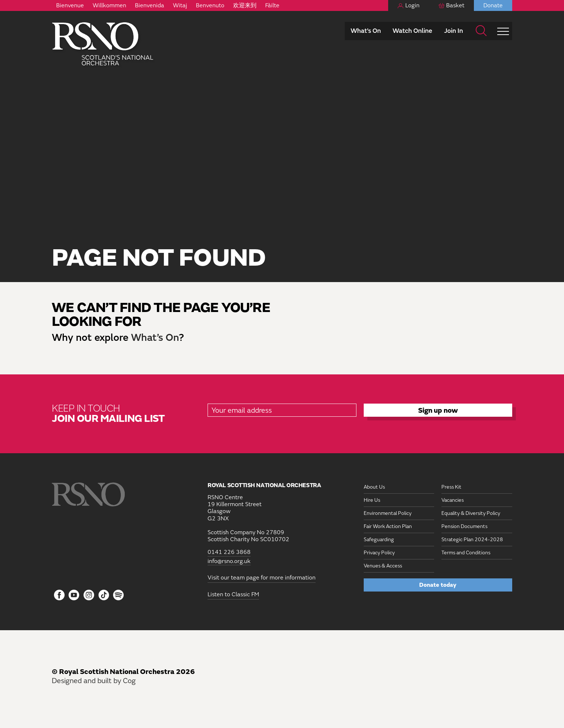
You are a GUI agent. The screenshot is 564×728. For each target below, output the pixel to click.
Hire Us (372, 500)
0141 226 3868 (229, 552)
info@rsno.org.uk (229, 561)
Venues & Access (383, 566)
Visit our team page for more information (262, 578)
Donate (493, 5)
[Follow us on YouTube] (74, 596)
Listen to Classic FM (233, 594)
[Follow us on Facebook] (59, 596)
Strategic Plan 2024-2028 (472, 540)
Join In (453, 31)
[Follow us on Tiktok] (104, 595)
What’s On (366, 31)
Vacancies (453, 500)
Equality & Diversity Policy (471, 513)
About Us (374, 487)
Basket (455, 5)
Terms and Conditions (466, 553)
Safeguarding (379, 540)
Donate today (438, 585)
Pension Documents (464, 526)
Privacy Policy (379, 553)
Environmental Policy (388, 513)
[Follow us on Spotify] (118, 595)
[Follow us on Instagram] (89, 596)
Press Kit (451, 487)
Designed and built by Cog (94, 681)
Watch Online (412, 31)
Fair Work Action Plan (388, 526)
